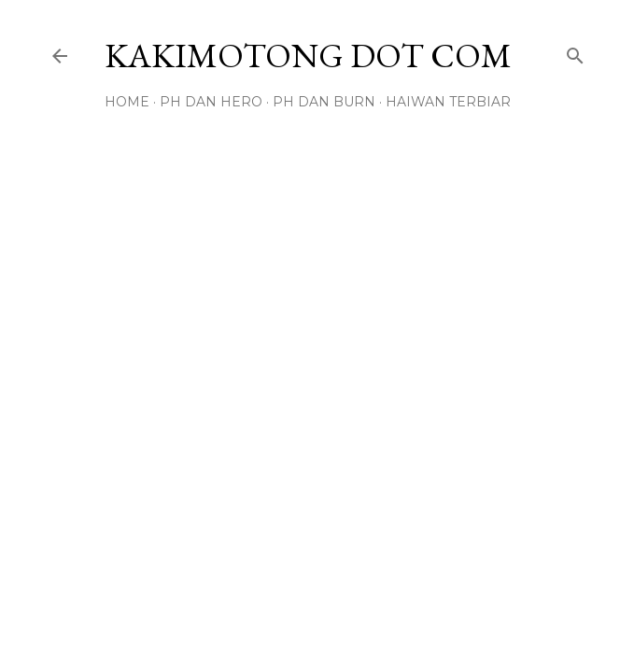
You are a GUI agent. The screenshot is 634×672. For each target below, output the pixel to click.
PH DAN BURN (324, 102)
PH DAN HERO (211, 102)
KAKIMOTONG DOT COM (308, 56)
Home (127, 102)
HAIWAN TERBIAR (448, 102)
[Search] (575, 52)
